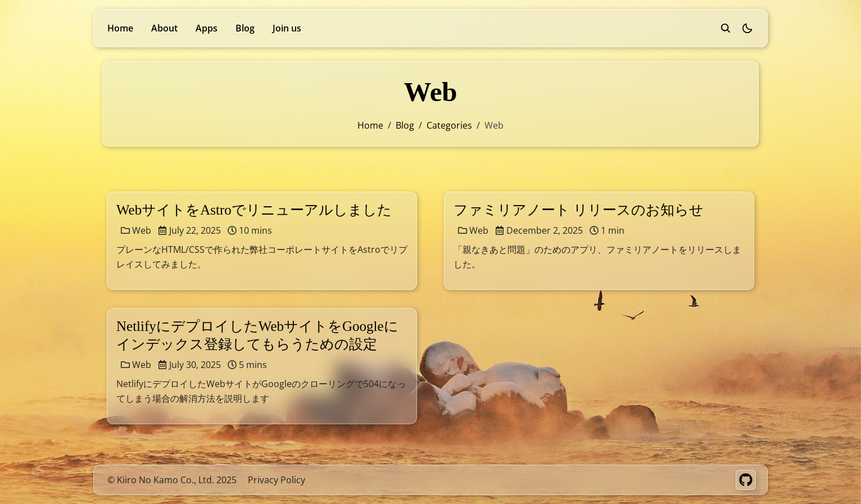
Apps (207, 28)
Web (136, 230)
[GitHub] (746, 480)
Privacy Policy (277, 480)
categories (449, 125)
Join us (287, 28)
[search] (726, 28)
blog (405, 125)
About (164, 28)
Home (120, 28)
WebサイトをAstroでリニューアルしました (254, 210)
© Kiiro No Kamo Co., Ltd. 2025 (172, 480)
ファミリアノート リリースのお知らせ (579, 210)
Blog (245, 28)
